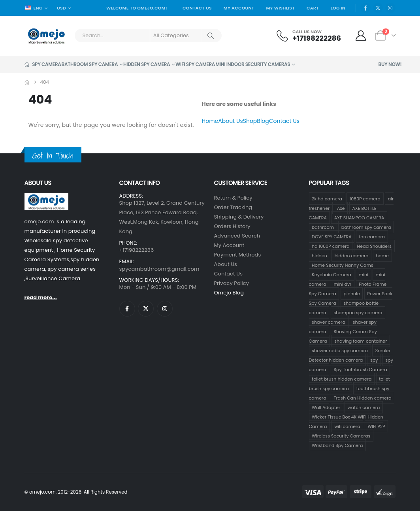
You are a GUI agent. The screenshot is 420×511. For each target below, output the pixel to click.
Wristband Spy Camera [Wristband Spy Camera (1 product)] (337, 445)
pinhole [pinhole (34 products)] (352, 293)
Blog (263, 121)
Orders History (232, 226)
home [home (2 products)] (383, 255)
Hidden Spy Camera (147, 64)
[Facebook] (365, 8)
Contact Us (197, 8)
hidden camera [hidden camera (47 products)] (352, 255)
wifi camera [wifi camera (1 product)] (347, 426)
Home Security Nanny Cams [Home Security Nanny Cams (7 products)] (343, 265)
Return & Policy (233, 198)
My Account (239, 8)
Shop (250, 121)
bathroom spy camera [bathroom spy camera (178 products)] (366, 227)
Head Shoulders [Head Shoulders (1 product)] (375, 246)
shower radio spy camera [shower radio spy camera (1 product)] (340, 350)
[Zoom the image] (46, 198)
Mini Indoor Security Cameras (253, 64)
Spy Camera (43, 64)
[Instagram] (390, 8)
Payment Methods (238, 255)
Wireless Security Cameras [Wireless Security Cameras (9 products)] (341, 436)
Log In (338, 8)
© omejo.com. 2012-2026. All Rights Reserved (76, 492)
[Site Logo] (46, 36)
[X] (378, 8)
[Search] (211, 36)
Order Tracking (233, 207)
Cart (313, 8)
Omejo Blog (229, 293)
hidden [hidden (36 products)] (319, 255)
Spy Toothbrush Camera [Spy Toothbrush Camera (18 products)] (360, 369)
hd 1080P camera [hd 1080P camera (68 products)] (331, 246)
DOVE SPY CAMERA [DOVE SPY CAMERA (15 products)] (332, 236)
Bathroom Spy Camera (90, 64)
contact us (229, 274)
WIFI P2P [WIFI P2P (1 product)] (377, 426)
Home (210, 121)
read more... (41, 297)
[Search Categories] (175, 36)
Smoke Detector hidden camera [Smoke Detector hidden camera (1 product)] (350, 355)
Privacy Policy (232, 283)
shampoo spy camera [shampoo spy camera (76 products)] (358, 312)
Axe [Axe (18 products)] (341, 208)
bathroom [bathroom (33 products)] (323, 227)
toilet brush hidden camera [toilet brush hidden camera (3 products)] (342, 379)
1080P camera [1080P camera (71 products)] (365, 198)
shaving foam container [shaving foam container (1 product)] (361, 341)
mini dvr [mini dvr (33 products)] (342, 284)
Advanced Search (237, 236)
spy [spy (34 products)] (374, 360)
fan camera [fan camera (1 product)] (372, 236)
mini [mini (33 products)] (363, 274)
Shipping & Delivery (239, 217)
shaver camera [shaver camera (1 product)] (329, 322)
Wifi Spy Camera (195, 64)
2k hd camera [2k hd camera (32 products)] (327, 198)
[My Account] (361, 36)
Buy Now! (390, 64)
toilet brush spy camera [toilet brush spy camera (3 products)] (349, 383)
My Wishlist (280, 8)
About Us (230, 121)
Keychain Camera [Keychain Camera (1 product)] (331, 274)
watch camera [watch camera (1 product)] (364, 407)
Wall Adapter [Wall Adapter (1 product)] (326, 407)
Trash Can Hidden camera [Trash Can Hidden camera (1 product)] (362, 398)
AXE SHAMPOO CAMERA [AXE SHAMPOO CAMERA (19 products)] (359, 217)
